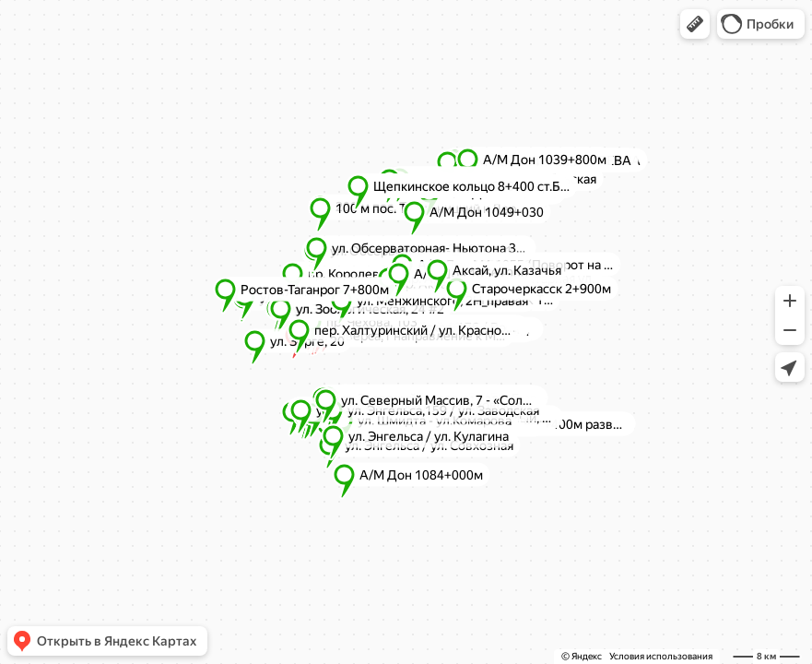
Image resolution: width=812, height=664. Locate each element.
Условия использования (661, 656)
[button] (695, 24)
